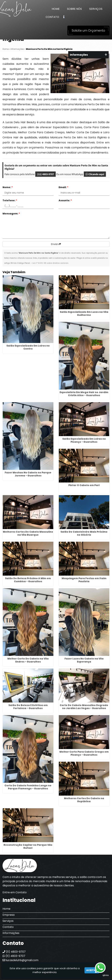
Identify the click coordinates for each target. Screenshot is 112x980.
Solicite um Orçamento (88, 31)
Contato (52, 17)
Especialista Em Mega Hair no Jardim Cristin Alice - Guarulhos (84, 394)
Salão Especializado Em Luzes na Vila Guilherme (84, 313)
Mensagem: (11, 214)
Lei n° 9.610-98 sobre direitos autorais (50, 263)
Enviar (56, 244)
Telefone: (10, 200)
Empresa (9, 915)
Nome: (8, 187)
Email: (63, 187)
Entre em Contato (15, 892)
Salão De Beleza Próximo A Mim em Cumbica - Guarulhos (28, 580)
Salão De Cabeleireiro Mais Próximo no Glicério (84, 533)
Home (56, 9)
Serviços (96, 9)
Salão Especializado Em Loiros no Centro (28, 347)
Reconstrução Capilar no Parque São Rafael (28, 846)
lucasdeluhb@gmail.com (20, 960)
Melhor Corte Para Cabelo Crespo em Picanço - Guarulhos (84, 753)
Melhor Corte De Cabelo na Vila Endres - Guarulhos (28, 660)
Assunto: (65, 200)
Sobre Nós (74, 9)
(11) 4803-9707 (45, 174)
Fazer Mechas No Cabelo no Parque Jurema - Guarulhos (28, 474)
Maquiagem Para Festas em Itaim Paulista (84, 580)
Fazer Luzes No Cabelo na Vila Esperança (84, 660)
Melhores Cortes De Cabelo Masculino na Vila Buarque (28, 533)
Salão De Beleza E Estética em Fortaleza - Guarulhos (28, 707)
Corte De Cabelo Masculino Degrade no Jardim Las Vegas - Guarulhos (84, 707)
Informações (11, 933)
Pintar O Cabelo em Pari (84, 485)
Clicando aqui (95, 174)
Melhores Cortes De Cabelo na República (84, 800)
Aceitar (92, 970)
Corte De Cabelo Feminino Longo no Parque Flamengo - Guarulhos (28, 787)
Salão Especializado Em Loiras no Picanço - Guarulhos (84, 440)
